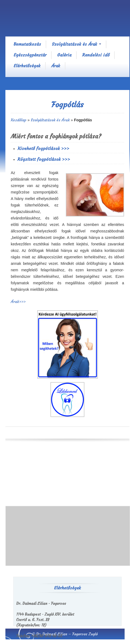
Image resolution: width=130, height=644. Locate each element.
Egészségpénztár (30, 55)
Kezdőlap (19, 120)
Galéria (64, 55)
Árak (56, 66)
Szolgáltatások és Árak (76, 44)
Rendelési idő (96, 55)
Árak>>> (18, 302)
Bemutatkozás (27, 44)
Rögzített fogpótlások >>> (44, 159)
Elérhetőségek (27, 66)
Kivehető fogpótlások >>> (43, 148)
